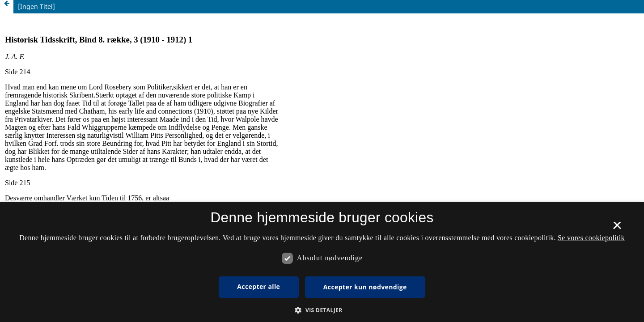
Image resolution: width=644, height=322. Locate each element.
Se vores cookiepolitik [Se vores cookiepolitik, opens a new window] (591, 238)
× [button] (617, 229)
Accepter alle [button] (258, 286)
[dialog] (322, 262)
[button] (322, 310)
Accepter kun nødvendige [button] (365, 287)
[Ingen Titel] (36, 6)
